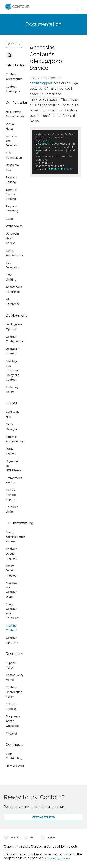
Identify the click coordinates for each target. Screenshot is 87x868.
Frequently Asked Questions (13, 721)
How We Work (15, 766)
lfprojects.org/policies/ (57, 858)
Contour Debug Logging (11, 554)
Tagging (11, 733)
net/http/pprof (41, 83)
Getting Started (43, 817)
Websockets (14, 226)
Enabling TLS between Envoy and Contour (13, 371)
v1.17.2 (12, 44)
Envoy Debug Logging (11, 571)
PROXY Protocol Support (11, 495)
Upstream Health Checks (12, 239)
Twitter (11, 837)
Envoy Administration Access (15, 537)
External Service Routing (11, 194)
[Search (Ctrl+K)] (9, 55)
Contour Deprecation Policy (14, 692)
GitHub (48, 837)
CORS (10, 219)
